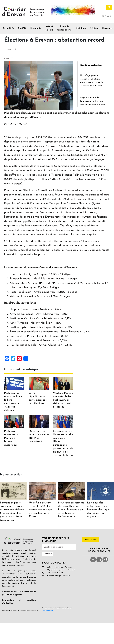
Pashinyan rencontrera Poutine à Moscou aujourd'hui (11, 438)
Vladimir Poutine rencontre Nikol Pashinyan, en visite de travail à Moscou (63, 400)
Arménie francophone (64, 28)
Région (94, 28)
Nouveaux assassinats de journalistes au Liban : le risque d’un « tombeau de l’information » (71, 510)
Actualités (8, 28)
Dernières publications (91, 65)
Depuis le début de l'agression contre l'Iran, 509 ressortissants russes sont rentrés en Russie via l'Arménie (93, 105)
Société (22, 28)
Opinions (81, 28)
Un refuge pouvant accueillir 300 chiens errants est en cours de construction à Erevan (41, 510)
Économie (36, 28)
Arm (109, 16)
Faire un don (91, 540)
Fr (104, 16)
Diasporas (108, 28)
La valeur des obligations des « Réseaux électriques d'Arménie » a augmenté (99, 510)
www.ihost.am (48, 611)
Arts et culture (49, 28)
